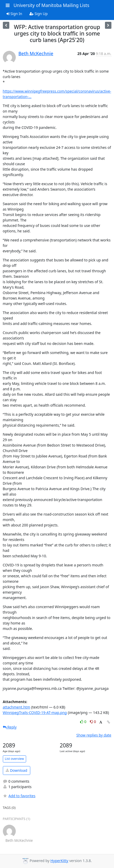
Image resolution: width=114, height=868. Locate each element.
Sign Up (39, 14)
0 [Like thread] (84, 722)
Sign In (14, 14)
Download (16, 770)
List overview (14, 759)
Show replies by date (94, 735)
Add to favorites (19, 796)
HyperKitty (59, 861)
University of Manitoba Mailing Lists (51, 5)
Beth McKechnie (36, 53)
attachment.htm (17, 707)
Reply (10, 727)
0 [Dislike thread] (93, 722)
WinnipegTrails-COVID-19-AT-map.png (35, 713)
